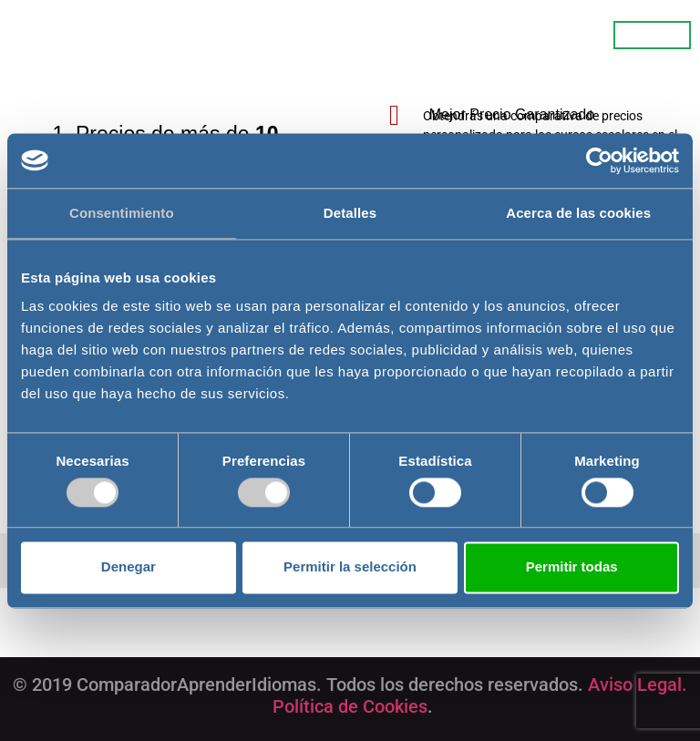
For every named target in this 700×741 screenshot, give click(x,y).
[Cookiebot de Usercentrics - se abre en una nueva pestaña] (599, 160)
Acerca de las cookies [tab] (578, 213)
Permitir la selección (350, 567)
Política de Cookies (350, 706)
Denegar (129, 567)
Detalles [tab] (350, 213)
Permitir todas (572, 567)
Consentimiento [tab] (122, 213)
